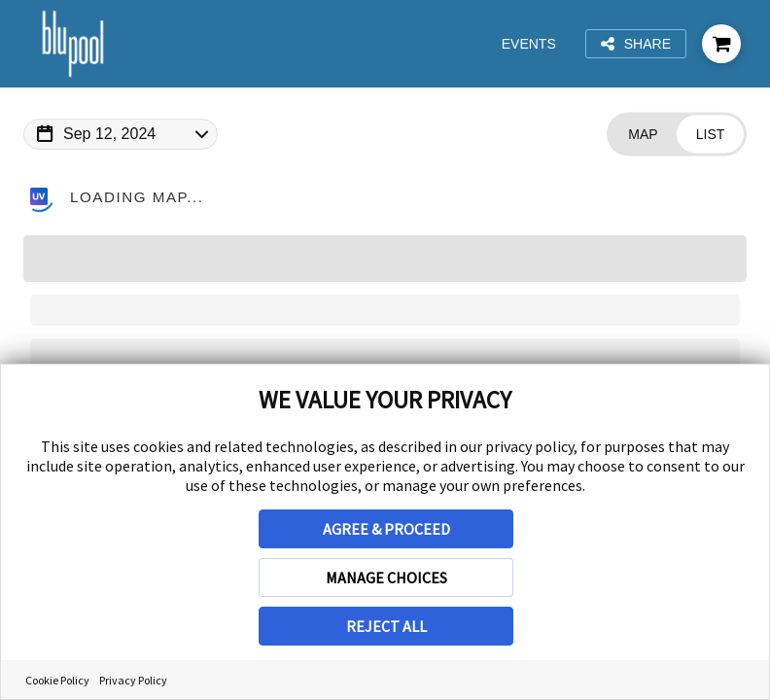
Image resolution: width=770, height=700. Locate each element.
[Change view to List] (710, 135)
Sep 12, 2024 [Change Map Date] (109, 134)
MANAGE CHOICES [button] (386, 577)
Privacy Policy (133, 680)
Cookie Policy (57, 680)
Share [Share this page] (636, 44)
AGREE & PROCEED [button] (386, 529)
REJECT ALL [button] (386, 626)
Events (531, 44)
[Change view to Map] (643, 135)
